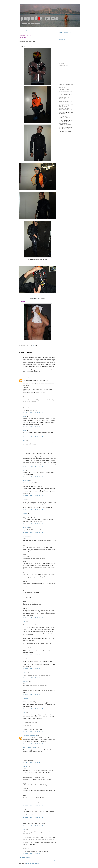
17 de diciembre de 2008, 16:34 (34, 709)
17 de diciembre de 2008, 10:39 (34, 618)
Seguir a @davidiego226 (65, 32)
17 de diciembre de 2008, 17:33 (34, 744)
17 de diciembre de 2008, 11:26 (34, 655)
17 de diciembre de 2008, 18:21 (34, 754)
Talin (24, 470)
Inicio (39, 860)
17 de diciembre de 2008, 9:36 (33, 510)
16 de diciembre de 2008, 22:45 (34, 437)
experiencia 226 (34, 30)
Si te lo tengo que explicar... (30, 748)
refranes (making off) (26, 35)
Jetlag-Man (26, 481)
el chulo (25, 758)
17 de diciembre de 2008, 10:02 (34, 532)
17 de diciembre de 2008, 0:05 (33, 466)
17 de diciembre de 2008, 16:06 (34, 695)
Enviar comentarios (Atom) (33, 863)
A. (24, 809)
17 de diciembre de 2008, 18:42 (34, 805)
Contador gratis (62, 39)
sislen (25, 416)
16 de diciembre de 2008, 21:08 (34, 404)
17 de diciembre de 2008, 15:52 (34, 677)
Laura (25, 500)
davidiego (25, 536)
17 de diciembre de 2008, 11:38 (34, 669)
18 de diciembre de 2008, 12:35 (34, 854)
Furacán (25, 673)
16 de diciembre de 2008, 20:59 (34, 374)
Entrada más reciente (24, 860)
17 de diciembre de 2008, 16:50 (34, 732)
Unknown (25, 378)
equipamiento (28, 347)
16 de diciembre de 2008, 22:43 (34, 426)
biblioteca (43, 30)
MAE (24, 622)
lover (24, 441)
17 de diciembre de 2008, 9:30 (33, 496)
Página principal (24, 30)
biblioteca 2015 (52, 30)
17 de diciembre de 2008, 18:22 (34, 763)
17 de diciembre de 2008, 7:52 (33, 477)
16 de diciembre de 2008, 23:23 (34, 447)
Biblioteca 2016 (62, 30)
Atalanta (25, 514)
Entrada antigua (52, 860)
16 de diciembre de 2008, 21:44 (34, 413)
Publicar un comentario (25, 858)
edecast (25, 451)
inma (24, 659)
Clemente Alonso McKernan (30, 735)
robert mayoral (27, 699)
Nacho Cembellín (27, 355)
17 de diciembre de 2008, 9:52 (33, 524)
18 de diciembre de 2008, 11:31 (34, 826)
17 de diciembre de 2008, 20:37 (34, 817)
